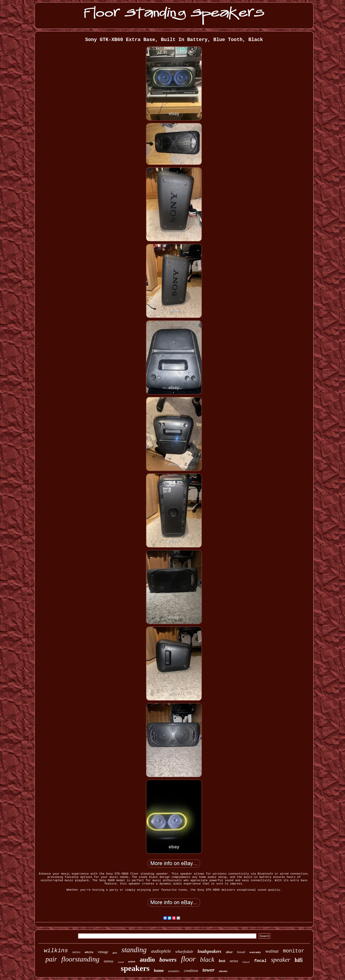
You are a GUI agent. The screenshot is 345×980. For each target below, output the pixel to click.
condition (191, 971)
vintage (103, 952)
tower (208, 970)
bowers (168, 960)
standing (134, 950)
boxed (241, 952)
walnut (272, 951)
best (222, 961)
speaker (281, 960)
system (132, 961)
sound (121, 962)
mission (223, 971)
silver (229, 952)
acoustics (174, 971)
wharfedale (184, 952)
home (159, 970)
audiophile (161, 951)
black (207, 959)
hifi (299, 960)
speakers (135, 968)
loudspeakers (209, 951)
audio (147, 959)
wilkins (56, 951)
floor (188, 959)
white (89, 952)
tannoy (109, 961)
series (234, 961)
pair (51, 959)
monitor (294, 951)
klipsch (246, 962)
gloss (115, 953)
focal (260, 961)
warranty (255, 952)
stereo (76, 952)
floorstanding (80, 959)
